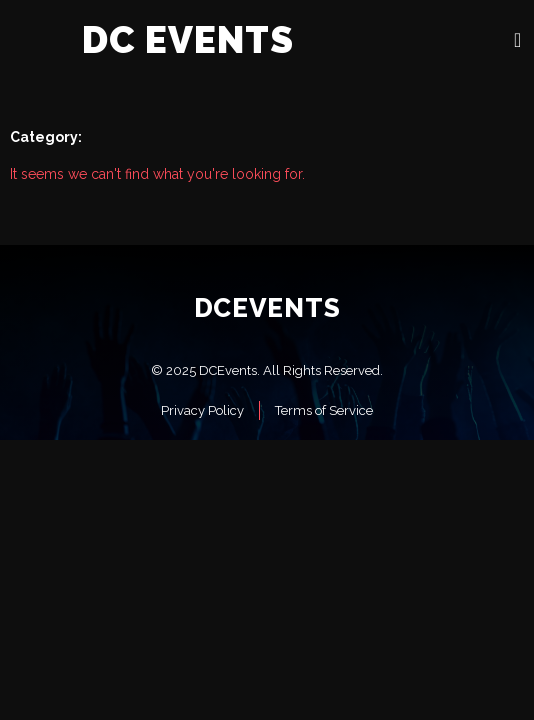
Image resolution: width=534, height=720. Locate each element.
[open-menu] (518, 40)
